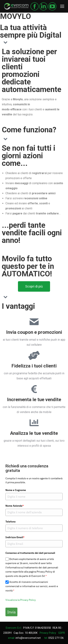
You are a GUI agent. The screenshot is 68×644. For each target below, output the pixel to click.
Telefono (11, 522)
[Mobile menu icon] (62, 6)
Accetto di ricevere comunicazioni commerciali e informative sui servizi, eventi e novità (32, 586)
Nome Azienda (15, 506)
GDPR (62, 633)
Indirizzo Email (15, 537)
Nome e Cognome (16, 490)
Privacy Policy (48, 633)
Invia (11, 612)
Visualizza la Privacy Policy (21, 600)
